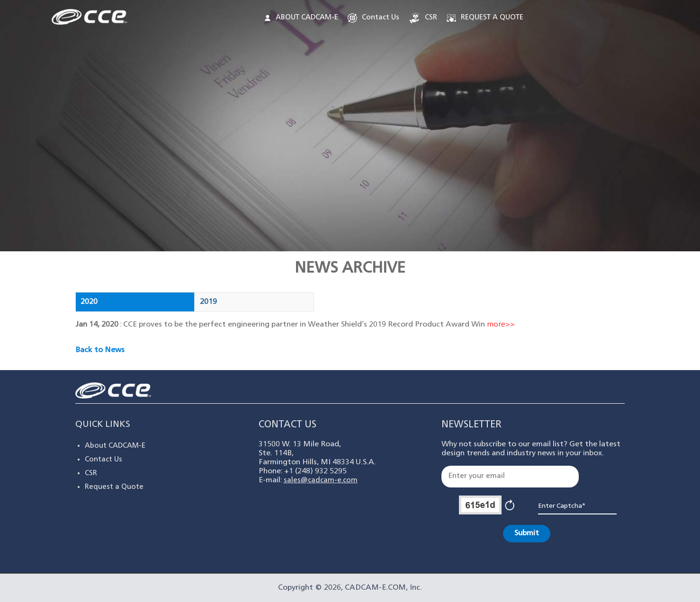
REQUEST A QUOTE (484, 18)
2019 (208, 302)
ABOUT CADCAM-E (301, 18)
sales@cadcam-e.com (321, 481)
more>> (501, 325)
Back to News (100, 350)
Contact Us (373, 18)
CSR (423, 18)
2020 (89, 302)
